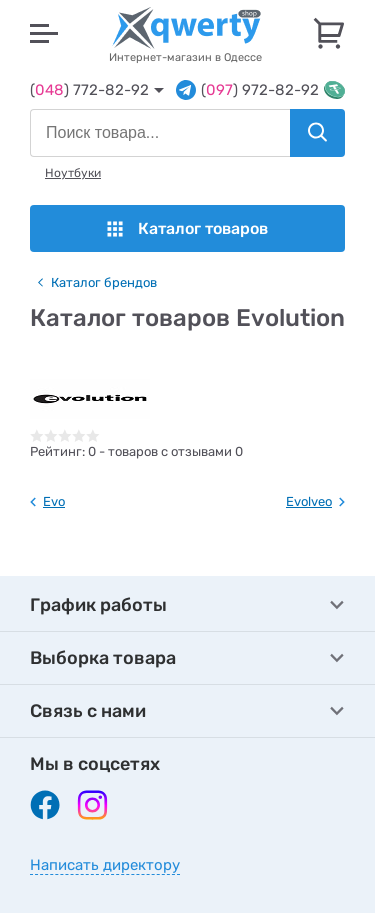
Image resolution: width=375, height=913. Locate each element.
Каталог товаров (187, 228)
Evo (54, 501)
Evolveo (309, 501)
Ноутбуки (73, 173)
